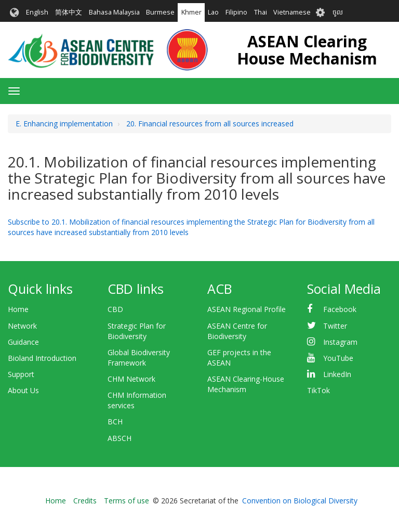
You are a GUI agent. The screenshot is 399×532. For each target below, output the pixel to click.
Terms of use (127, 501)
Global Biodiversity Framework (139, 358)
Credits (85, 501)
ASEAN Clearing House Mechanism (307, 50)
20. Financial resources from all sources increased (210, 124)
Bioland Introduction (42, 358)
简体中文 (69, 12)
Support (21, 374)
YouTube (338, 358)
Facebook (340, 309)
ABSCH (119, 438)
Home (18, 309)
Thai (261, 12)
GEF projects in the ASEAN (239, 358)
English (37, 12)
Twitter (335, 326)
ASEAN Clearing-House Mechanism (246, 384)
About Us (23, 390)
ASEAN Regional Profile (247, 309)
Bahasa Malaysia (114, 12)
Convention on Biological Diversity (300, 501)
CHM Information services (137, 400)
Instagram (340, 342)
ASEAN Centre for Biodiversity (237, 331)
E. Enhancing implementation (64, 124)
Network (22, 326)
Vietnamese (292, 12)
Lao (213, 12)
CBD (115, 309)
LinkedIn (337, 374)
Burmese (160, 12)
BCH (115, 421)
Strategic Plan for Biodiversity (137, 331)
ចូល (338, 12)
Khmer (191, 12)
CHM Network (131, 379)
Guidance (23, 342)
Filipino (236, 12)
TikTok (318, 390)
